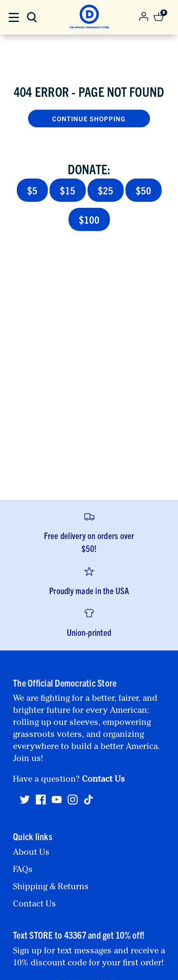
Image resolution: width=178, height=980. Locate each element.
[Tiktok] (89, 800)
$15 (68, 190)
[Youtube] (57, 803)
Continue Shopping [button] (89, 119)
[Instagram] (73, 803)
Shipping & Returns (51, 888)
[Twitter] (25, 803)
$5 (32, 190)
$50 (144, 190)
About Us (31, 853)
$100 (89, 219)
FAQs (23, 870)
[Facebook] (41, 803)
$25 (106, 190)
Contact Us (103, 780)
